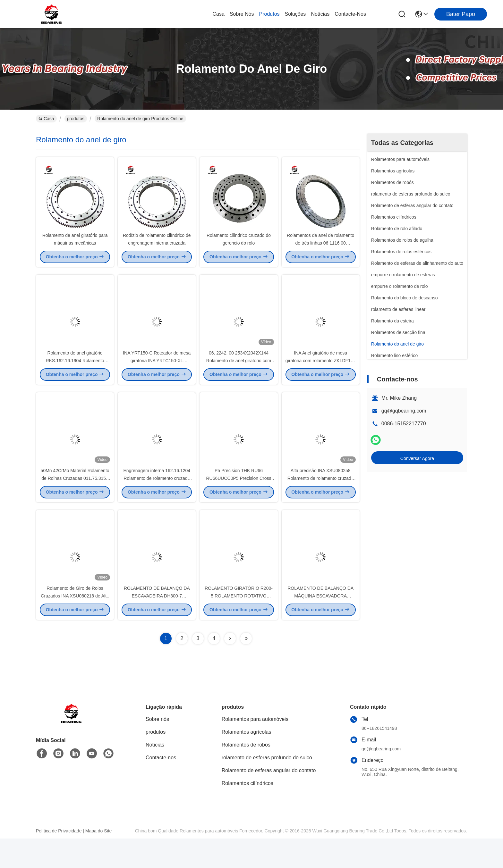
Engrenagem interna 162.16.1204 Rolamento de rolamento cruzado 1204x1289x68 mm (157, 500)
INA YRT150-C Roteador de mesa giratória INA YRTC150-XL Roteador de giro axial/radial (157, 375)
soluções (295, 14)
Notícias (320, 14)
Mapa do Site (99, 860)
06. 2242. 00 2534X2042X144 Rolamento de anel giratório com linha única (239, 375)
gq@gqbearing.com (404, 411)
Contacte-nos (350, 14)
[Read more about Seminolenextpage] (230, 668)
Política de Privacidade (59, 860)
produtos (269, 14)
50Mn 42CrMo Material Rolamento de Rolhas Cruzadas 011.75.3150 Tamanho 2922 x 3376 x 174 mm (75, 500)
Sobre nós (242, 14)
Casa (219, 14)
